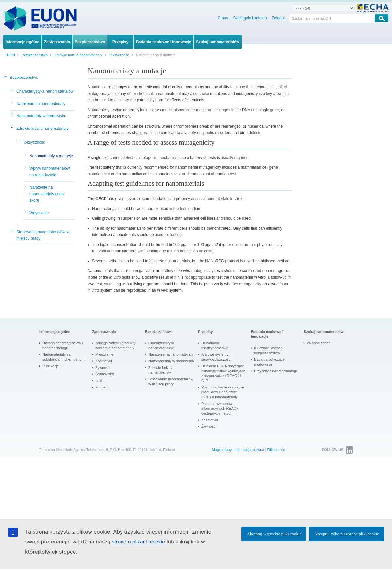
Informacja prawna (249, 450)
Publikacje (51, 366)
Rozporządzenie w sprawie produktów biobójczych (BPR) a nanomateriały (223, 392)
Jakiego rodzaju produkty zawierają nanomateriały (115, 345)
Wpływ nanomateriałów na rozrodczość (49, 172)
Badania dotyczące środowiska (269, 362)
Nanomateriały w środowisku (41, 116)
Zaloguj (278, 18)
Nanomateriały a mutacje (51, 156)
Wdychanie (39, 213)
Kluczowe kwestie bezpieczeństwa (268, 350)
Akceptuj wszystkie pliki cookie (274, 534)
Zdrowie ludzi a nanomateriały (42, 129)
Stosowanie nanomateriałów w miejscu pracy (43, 235)
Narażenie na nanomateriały (41, 104)
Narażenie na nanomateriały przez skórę (47, 194)
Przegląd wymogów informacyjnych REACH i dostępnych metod (221, 408)
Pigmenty (103, 387)
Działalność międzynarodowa (215, 345)
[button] (6, 77)
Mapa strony (222, 450)
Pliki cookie (276, 450)
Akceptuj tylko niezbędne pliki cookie (346, 534)
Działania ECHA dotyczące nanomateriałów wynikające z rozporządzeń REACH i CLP (223, 373)
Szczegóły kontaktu (250, 18)
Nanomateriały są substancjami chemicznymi (64, 357)
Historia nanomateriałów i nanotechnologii (63, 345)
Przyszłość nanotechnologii (276, 371)
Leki (99, 381)
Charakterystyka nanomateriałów (45, 91)
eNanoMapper (318, 343)
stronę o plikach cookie (139, 542)
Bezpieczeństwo (24, 78)
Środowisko (105, 374)
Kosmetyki (104, 361)
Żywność (102, 368)
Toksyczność (34, 142)
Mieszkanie (104, 354)
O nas (223, 18)
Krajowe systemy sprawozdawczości (216, 357)
